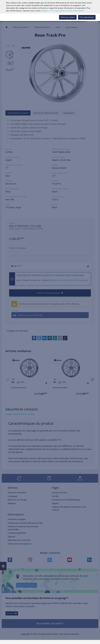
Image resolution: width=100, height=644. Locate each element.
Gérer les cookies (68, 17)
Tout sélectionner (87, 17)
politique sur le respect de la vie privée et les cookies (62, 11)
